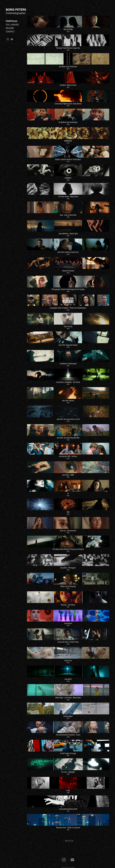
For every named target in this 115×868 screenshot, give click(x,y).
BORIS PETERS (16, 9)
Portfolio (12, 21)
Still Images (12, 25)
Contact (10, 32)
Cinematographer (16, 13)
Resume (10, 28)
